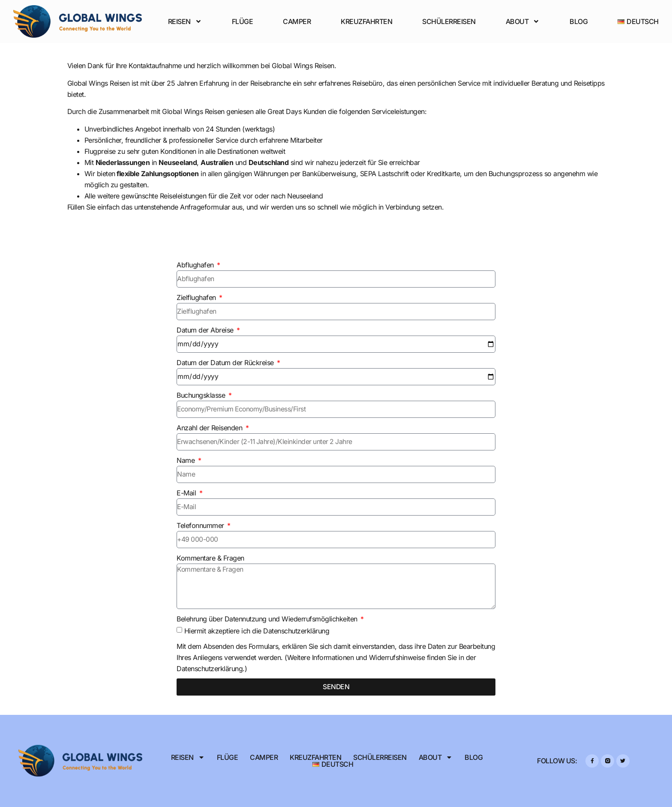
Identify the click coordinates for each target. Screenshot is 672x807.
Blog (579, 21)
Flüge (243, 21)
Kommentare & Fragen (210, 558)
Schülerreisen (449, 21)
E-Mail (187, 493)
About (523, 21)
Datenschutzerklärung (210, 669)
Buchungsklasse (202, 395)
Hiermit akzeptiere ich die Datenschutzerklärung (257, 631)
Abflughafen (196, 265)
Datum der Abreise (206, 330)
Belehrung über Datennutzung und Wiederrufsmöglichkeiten (268, 619)
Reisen (185, 21)
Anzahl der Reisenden (210, 428)
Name (187, 460)
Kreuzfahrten (366, 21)
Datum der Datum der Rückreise (226, 363)
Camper (297, 21)
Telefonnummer (201, 525)
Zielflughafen (197, 297)
